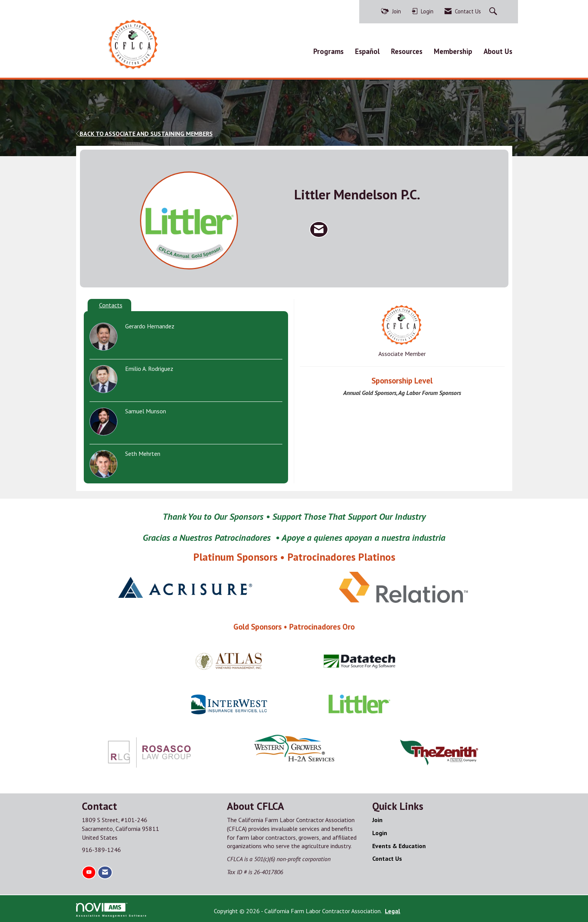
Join (377, 818)
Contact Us (387, 857)
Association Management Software (112, 908)
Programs (328, 50)
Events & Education (399, 844)
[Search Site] (494, 12)
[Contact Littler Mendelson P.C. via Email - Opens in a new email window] (319, 228)
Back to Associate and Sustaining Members (144, 132)
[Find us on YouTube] (89, 871)
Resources (407, 50)
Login (380, 831)
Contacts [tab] (111, 303)
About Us (498, 50)
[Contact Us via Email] (105, 871)
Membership (453, 50)
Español (367, 50)
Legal (373, 909)
